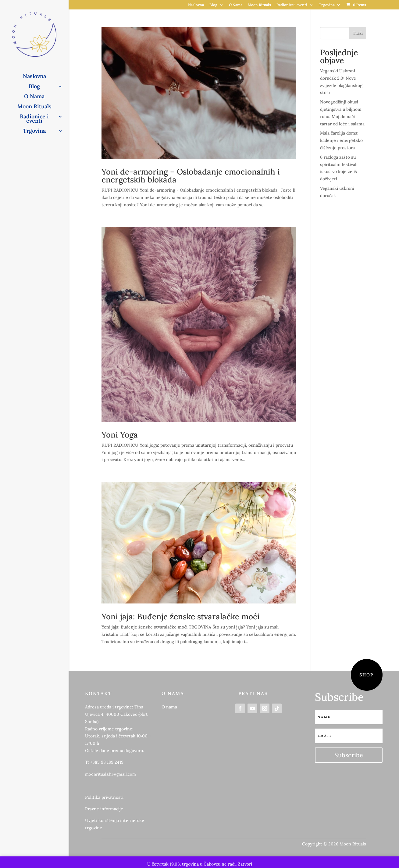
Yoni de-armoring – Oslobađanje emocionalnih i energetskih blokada (191, 176)
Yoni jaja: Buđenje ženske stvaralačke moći (181, 616)
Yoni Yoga (120, 435)
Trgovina (327, 5)
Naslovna (196, 5)
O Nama (236, 5)
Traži (358, 33)
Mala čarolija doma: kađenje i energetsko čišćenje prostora (341, 140)
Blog (213, 5)
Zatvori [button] (245, 864)
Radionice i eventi (292, 5)
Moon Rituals (259, 5)
